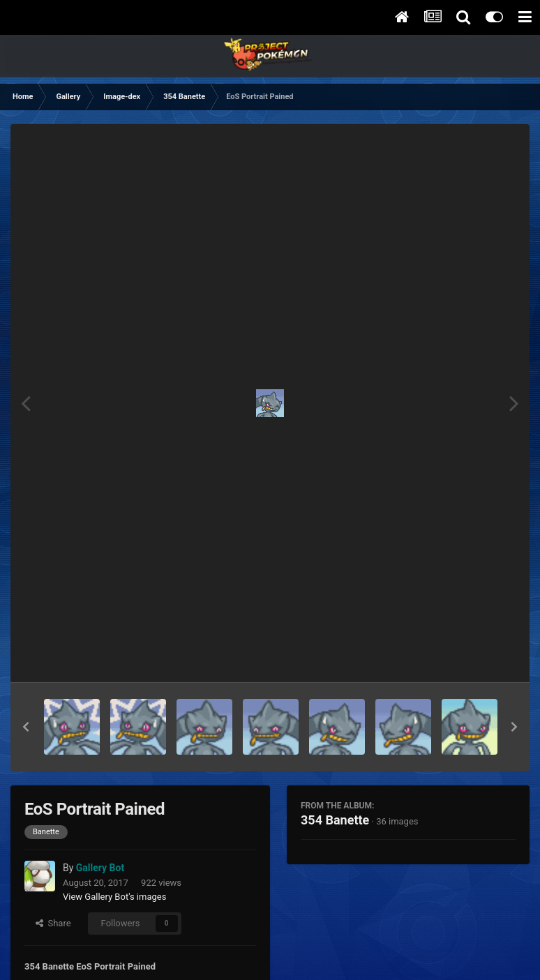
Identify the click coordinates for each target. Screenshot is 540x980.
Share (53, 923)
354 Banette (335, 820)
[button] (26, 727)
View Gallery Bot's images (114, 897)
